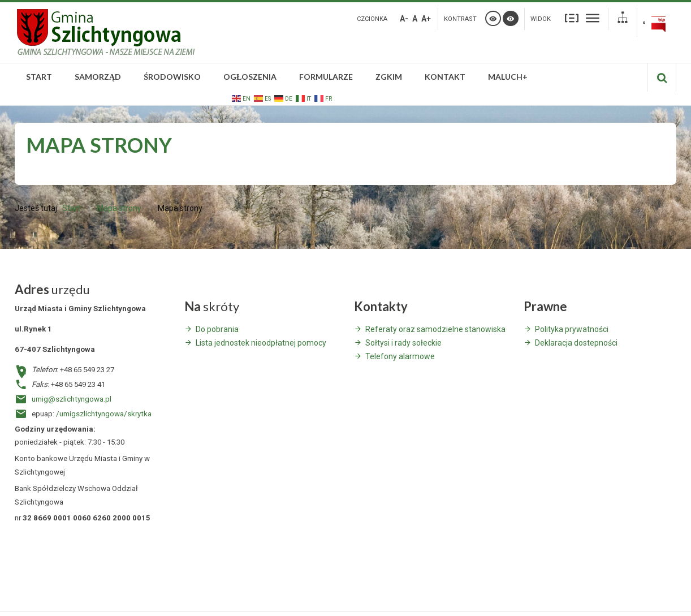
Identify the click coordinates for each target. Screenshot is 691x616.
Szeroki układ (593, 18)
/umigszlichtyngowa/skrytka (104, 414)
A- (404, 19)
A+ (426, 19)
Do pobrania (217, 329)
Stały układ (572, 18)
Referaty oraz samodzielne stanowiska (435, 329)
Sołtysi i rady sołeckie (403, 343)
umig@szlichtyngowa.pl (72, 399)
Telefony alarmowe (400, 356)
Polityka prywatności (572, 329)
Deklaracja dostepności (576, 343)
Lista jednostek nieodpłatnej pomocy (261, 343)
